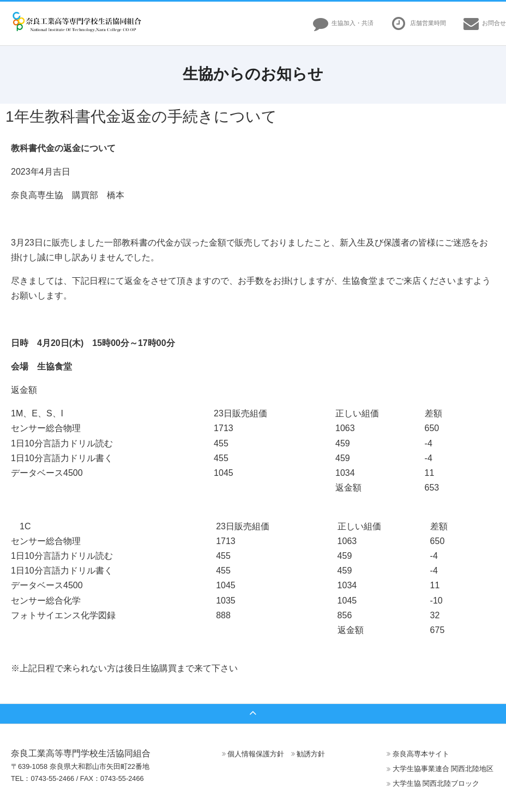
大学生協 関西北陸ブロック (436, 783)
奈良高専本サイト (421, 754)
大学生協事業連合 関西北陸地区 (443, 769)
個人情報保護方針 (256, 754)
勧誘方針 (311, 754)
